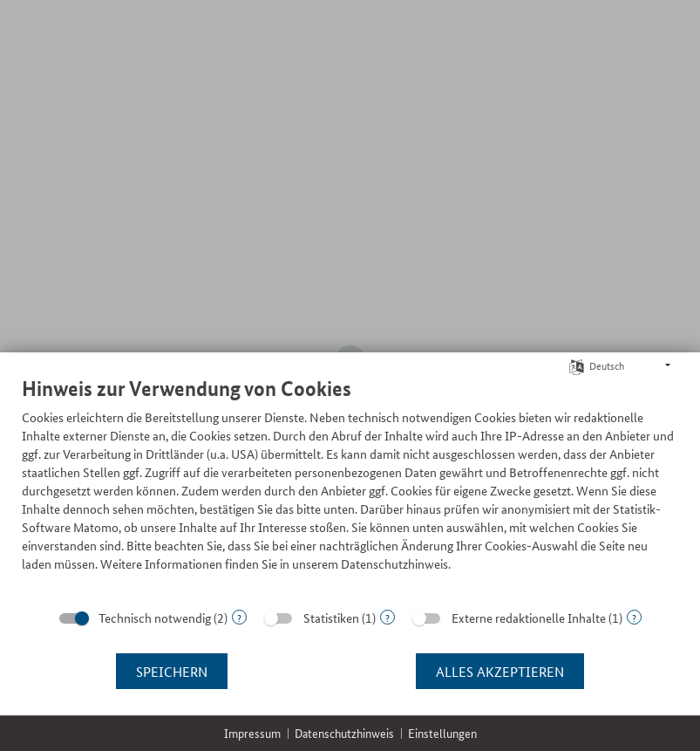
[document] (350, 487)
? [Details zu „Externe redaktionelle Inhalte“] (634, 617)
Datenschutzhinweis (344, 733)
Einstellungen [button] (442, 733)
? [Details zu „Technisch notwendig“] (239, 617)
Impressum (252, 733)
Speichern (172, 671)
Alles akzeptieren (500, 671)
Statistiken (331, 618)
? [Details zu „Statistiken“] (387, 617)
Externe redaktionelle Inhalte (529, 618)
